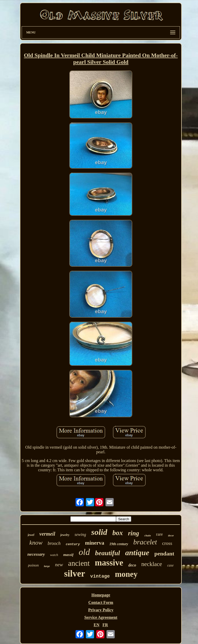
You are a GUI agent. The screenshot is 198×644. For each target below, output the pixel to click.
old (84, 552)
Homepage (101, 595)
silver (75, 574)
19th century (119, 544)
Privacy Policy (101, 610)
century (73, 544)
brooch (54, 543)
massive (109, 563)
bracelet (145, 542)
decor (171, 536)
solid (99, 532)
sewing (80, 534)
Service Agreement (101, 617)
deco (132, 565)
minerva (95, 543)
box (118, 533)
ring (133, 533)
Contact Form (101, 602)
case (170, 565)
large (47, 566)
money (126, 574)
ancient (79, 563)
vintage (100, 576)
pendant (164, 554)
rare (159, 534)
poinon (34, 565)
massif (68, 555)
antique (137, 552)
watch (54, 555)
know (36, 543)
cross (167, 543)
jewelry (65, 535)
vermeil (47, 534)
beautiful (108, 553)
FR (105, 625)
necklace (152, 564)
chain (148, 535)
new (59, 565)
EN (96, 625)
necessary (36, 554)
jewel (31, 535)
